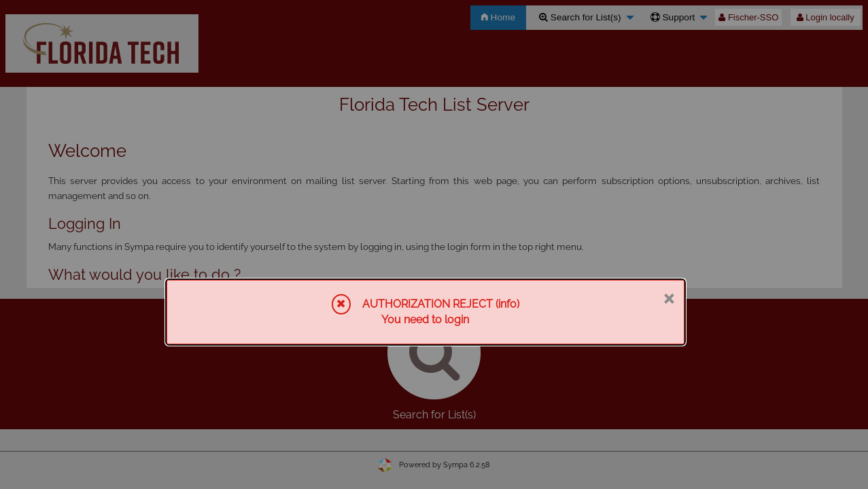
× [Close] (669, 297)
